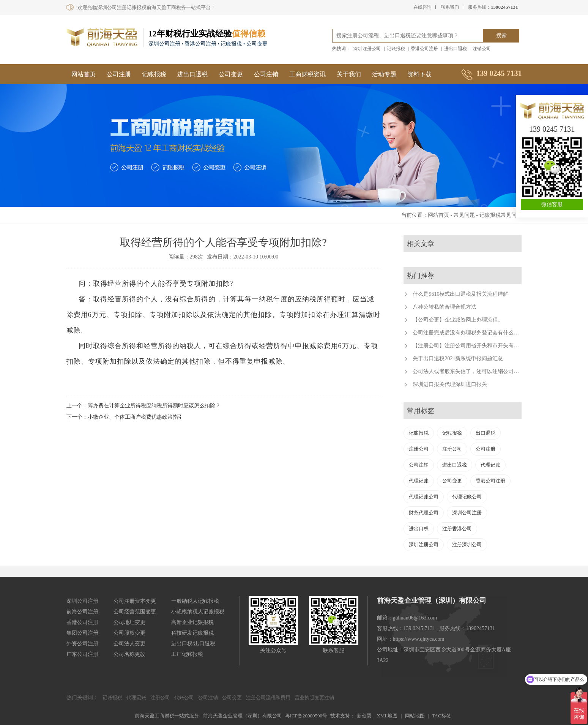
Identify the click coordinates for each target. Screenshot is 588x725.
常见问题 (464, 215)
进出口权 (419, 529)
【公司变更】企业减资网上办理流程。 (458, 320)
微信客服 (552, 204)
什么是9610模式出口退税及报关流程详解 (460, 294)
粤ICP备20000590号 (306, 716)
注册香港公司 (457, 529)
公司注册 (119, 74)
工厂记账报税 (187, 654)
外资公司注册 (82, 644)
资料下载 (419, 74)
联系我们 (450, 7)
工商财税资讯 (307, 74)
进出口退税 (456, 49)
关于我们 (349, 74)
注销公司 (482, 49)
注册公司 (419, 449)
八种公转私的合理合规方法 (445, 307)
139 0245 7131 (552, 129)
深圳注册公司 (367, 49)
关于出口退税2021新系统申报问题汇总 (458, 359)
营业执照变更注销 (314, 697)
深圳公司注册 (467, 513)
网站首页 (84, 74)
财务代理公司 (424, 513)
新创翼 (364, 716)
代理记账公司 (424, 497)
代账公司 (184, 697)
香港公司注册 (424, 49)
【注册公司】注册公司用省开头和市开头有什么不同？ (476, 346)
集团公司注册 (82, 633)
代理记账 (490, 465)
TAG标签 (442, 716)
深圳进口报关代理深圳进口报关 (450, 384)
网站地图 (415, 716)
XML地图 (387, 716)
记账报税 (396, 49)
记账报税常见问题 (501, 215)
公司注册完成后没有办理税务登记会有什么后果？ (471, 333)
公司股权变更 (129, 633)
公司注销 (266, 74)
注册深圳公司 (467, 545)
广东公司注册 (82, 654)
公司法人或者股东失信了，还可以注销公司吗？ (468, 371)
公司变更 (231, 74)
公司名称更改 (129, 654)
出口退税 (486, 433)
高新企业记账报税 (192, 622)
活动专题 (384, 74)
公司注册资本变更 (135, 601)
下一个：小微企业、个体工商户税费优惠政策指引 (125, 417)
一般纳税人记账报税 (195, 601)
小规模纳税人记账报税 (198, 612)
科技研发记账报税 (192, 633)
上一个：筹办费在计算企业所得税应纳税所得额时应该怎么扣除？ (143, 406)
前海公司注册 (82, 612)
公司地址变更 (129, 622)
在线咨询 (422, 7)
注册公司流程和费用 (268, 697)
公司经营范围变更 (135, 612)
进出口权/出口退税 (193, 644)
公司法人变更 (129, 644)
